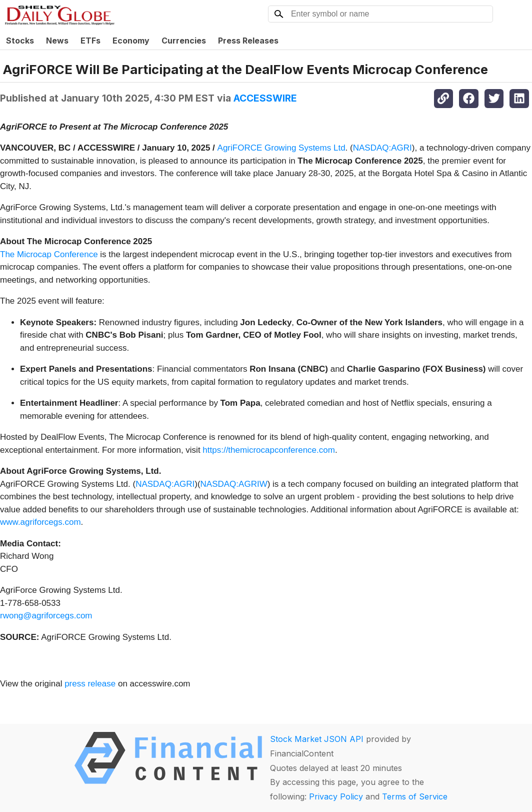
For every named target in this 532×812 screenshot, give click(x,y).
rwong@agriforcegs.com (46, 616)
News (57, 41)
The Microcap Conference (49, 254)
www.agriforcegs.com (40, 522)
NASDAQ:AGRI (382, 148)
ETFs (90, 41)
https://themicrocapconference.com (269, 450)
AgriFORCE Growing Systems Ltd (281, 148)
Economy (131, 41)
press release (90, 684)
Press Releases (248, 41)
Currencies (184, 41)
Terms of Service (415, 796)
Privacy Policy (336, 796)
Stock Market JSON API (317, 739)
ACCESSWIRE (265, 98)
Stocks (20, 41)
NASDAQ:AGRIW (234, 484)
